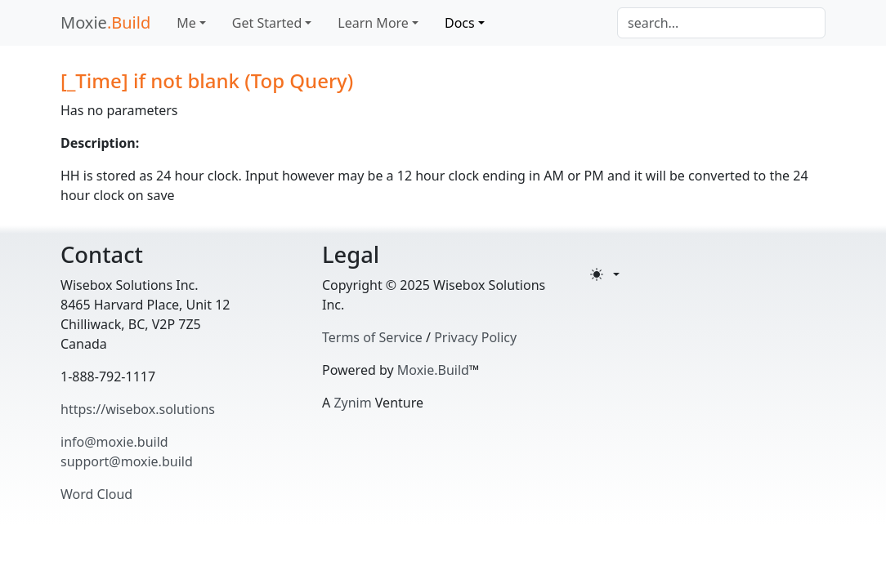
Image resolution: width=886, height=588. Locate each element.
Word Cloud (96, 494)
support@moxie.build (127, 461)
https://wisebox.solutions (138, 409)
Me (186, 23)
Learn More (373, 23)
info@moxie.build (114, 442)
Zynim (352, 403)
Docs (460, 23)
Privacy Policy (475, 337)
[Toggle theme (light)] (605, 274)
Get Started (267, 23)
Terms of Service (372, 337)
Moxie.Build (433, 370)
